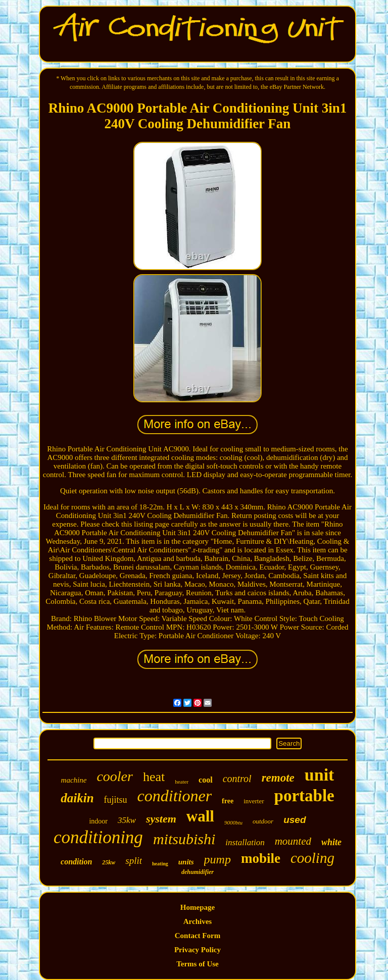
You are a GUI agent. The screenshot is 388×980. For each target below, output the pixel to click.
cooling (312, 858)
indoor (98, 821)
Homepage (198, 907)
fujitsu (116, 800)
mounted (293, 841)
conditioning (98, 837)
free (228, 801)
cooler (115, 776)
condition (76, 862)
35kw (127, 820)
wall (200, 816)
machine (74, 780)
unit (320, 775)
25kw (109, 862)
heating (160, 864)
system (161, 819)
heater (182, 782)
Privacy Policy (198, 950)
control (237, 779)
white (331, 842)
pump (217, 859)
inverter (254, 801)
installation (245, 842)
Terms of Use (198, 964)
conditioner (175, 796)
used (295, 820)
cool (206, 780)
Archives (198, 921)
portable (304, 796)
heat (154, 777)
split (134, 861)
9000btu (233, 822)
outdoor (263, 821)
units (186, 862)
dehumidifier (198, 872)
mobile (261, 858)
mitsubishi (184, 839)
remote (278, 778)
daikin (77, 798)
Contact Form (198, 936)
